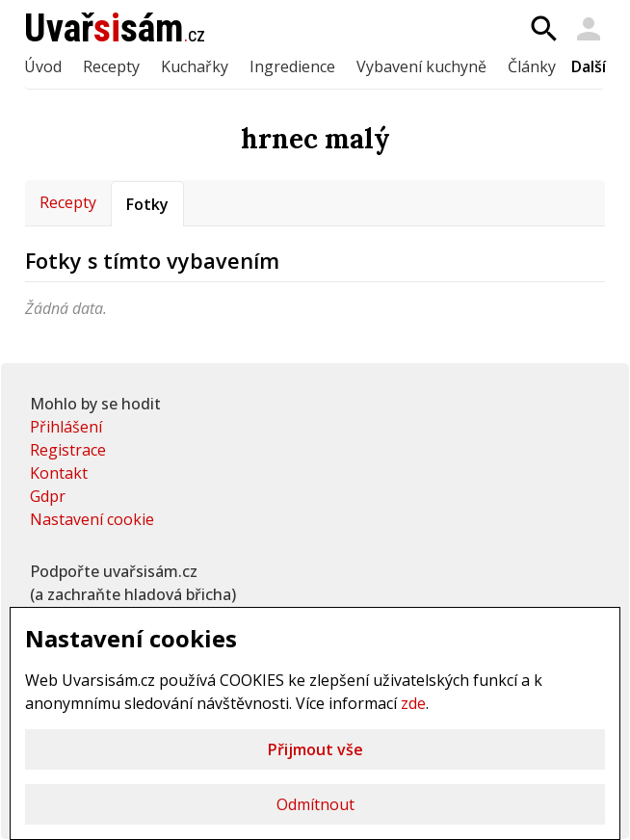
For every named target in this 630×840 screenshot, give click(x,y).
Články (532, 66)
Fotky (147, 204)
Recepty (111, 66)
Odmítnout (315, 804)
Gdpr (48, 496)
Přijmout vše (315, 749)
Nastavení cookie (92, 519)
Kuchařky (195, 66)
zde (413, 703)
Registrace (68, 450)
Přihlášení (66, 427)
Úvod (43, 66)
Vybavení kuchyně (421, 66)
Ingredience (292, 66)
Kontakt (59, 473)
